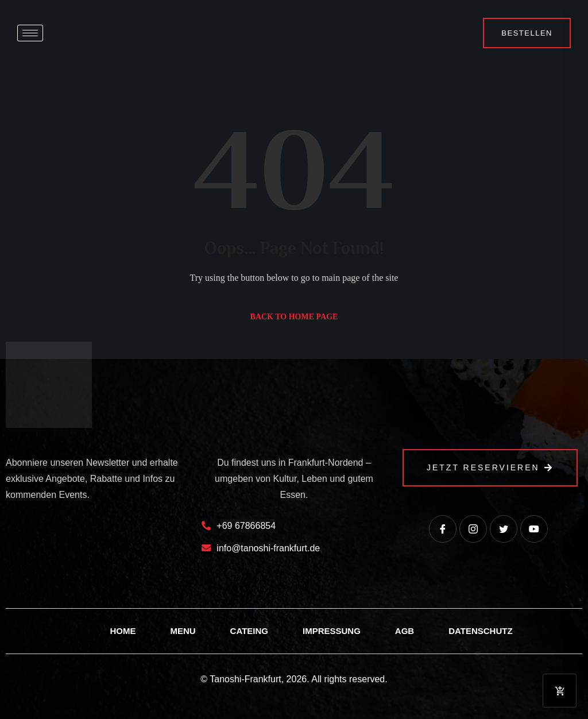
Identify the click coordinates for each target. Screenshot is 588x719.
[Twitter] (504, 529)
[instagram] (473, 529)
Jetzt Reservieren (490, 467)
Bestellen (527, 33)
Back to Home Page (294, 317)
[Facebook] (443, 529)
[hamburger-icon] (30, 33)
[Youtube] (534, 529)
